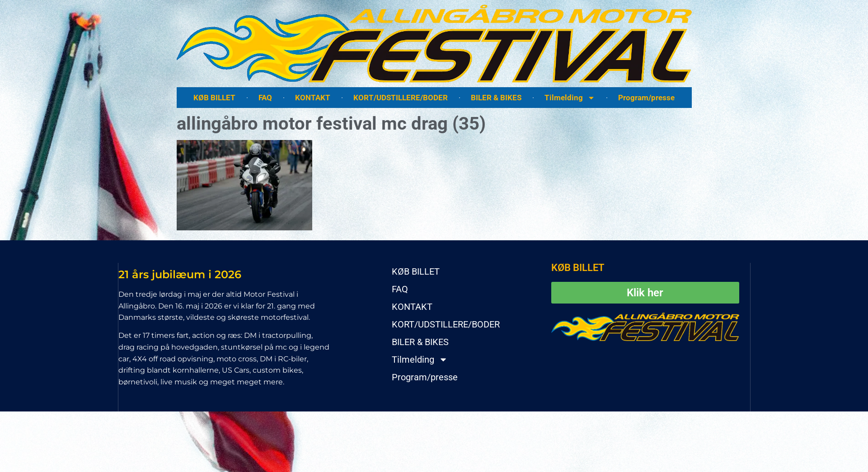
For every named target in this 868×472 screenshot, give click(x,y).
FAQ (265, 98)
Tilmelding (570, 98)
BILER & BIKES (496, 98)
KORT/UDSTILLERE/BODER (401, 98)
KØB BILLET (214, 98)
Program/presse (646, 98)
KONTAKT (313, 98)
